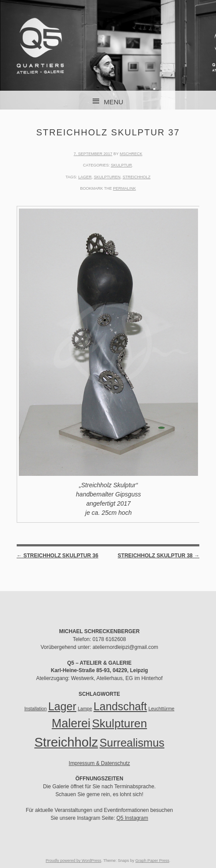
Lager (85, 177)
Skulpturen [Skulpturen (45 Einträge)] (119, 723)
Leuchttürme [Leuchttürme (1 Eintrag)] (161, 709)
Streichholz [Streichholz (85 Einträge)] (66, 742)
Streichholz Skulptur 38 (158, 556)
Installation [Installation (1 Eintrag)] (35, 709)
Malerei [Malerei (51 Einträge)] (71, 723)
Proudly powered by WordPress (73, 861)
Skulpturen (107, 177)
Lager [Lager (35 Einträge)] (62, 706)
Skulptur (121, 165)
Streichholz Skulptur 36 (58, 556)
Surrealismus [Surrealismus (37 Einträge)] (132, 743)
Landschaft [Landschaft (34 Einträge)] (120, 706)
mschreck (131, 154)
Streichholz (137, 177)
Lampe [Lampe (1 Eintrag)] (85, 709)
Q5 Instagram (132, 818)
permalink (124, 188)
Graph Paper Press (152, 861)
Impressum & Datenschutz (99, 763)
